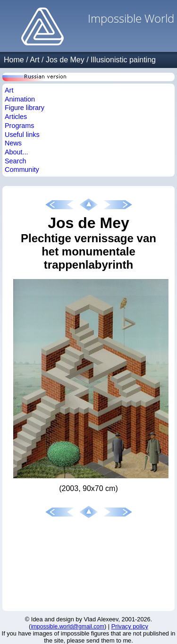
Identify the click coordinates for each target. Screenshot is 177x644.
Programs (19, 126)
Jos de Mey (65, 60)
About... (17, 152)
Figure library (25, 108)
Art (34, 60)
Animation (20, 99)
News (13, 143)
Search (16, 161)
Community (22, 169)
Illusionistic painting (123, 60)
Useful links (22, 135)
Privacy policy (130, 626)
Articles (16, 117)
